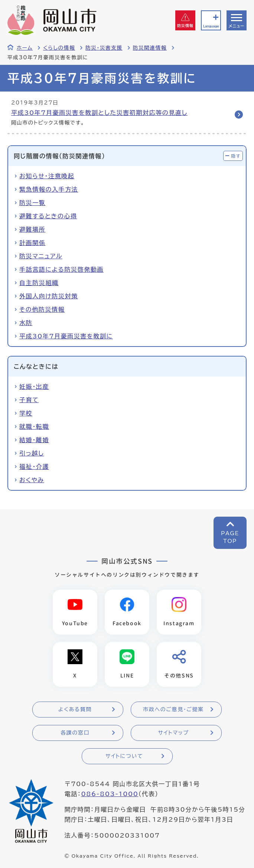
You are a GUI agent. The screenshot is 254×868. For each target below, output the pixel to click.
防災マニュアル (41, 256)
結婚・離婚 (34, 440)
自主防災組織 (39, 283)
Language (211, 26)
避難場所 (32, 229)
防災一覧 (32, 203)
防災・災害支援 (104, 48)
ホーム (25, 48)
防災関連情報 (150, 48)
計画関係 (32, 243)
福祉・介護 (34, 467)
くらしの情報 (59, 48)
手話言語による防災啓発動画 (61, 269)
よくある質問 (75, 709)
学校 (26, 413)
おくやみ (32, 480)
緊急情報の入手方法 (49, 189)
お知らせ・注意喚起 (47, 176)
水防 (26, 323)
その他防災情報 (42, 309)
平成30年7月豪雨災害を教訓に (66, 336)
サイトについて (124, 756)
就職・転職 (34, 427)
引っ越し (32, 453)
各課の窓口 (75, 733)
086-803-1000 (110, 794)
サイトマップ (173, 733)
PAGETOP (230, 537)
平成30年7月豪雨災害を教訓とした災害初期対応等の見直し (99, 113)
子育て (29, 400)
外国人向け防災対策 (49, 296)
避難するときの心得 (48, 216)
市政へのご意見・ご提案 (173, 709)
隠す (236, 156)
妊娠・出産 (34, 387)
